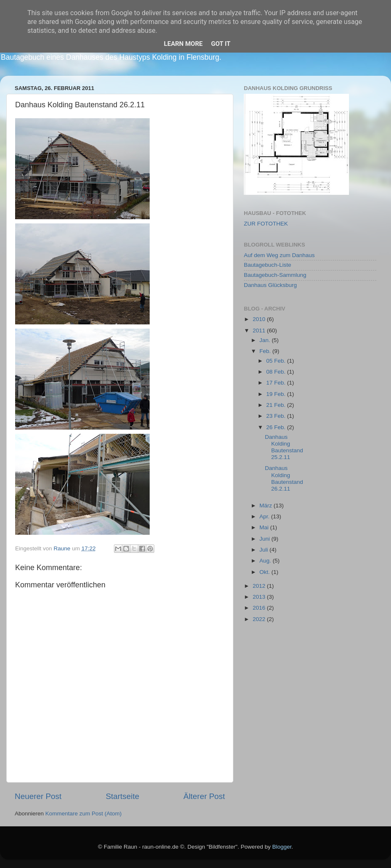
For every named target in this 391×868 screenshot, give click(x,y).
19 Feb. (277, 394)
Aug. (266, 561)
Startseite (122, 796)
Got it (221, 44)
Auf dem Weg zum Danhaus (279, 255)
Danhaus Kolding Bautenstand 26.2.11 (284, 478)
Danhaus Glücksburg (270, 285)
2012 (260, 586)
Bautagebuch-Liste (268, 265)
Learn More (183, 44)
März (267, 506)
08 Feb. (277, 372)
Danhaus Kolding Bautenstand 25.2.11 (284, 447)
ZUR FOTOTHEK (266, 224)
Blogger (282, 847)
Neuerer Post (38, 796)
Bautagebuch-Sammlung (275, 275)
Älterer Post (204, 796)
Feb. (266, 351)
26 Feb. (277, 427)
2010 (260, 319)
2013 (260, 597)
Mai (265, 527)
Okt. (266, 572)
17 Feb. (277, 383)
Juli (264, 550)
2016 (260, 608)
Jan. (266, 340)
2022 (260, 619)
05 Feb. (277, 361)
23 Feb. (277, 416)
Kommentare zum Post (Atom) (84, 814)
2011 (260, 330)
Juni (266, 539)
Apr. (265, 516)
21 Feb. (277, 405)
